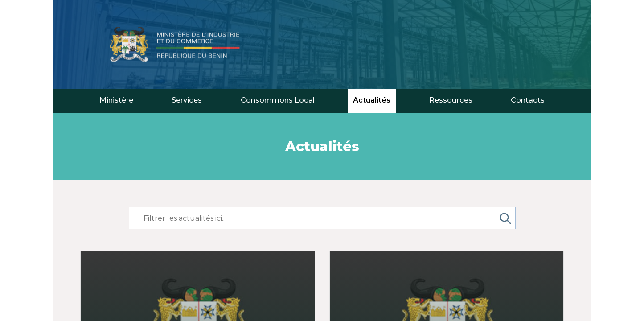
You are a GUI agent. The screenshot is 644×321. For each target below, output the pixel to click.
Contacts (528, 100)
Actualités (372, 100)
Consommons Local (278, 100)
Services (187, 100)
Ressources (451, 100)
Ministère (116, 100)
